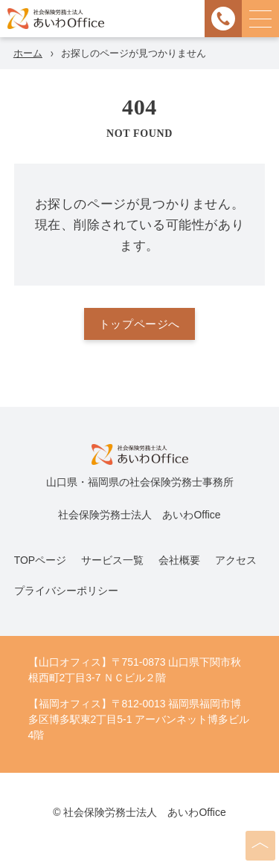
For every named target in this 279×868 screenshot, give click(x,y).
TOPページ (40, 560)
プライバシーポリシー (66, 591)
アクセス (236, 560)
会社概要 (179, 560)
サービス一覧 (112, 560)
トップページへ (139, 324)
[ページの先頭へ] (260, 846)
